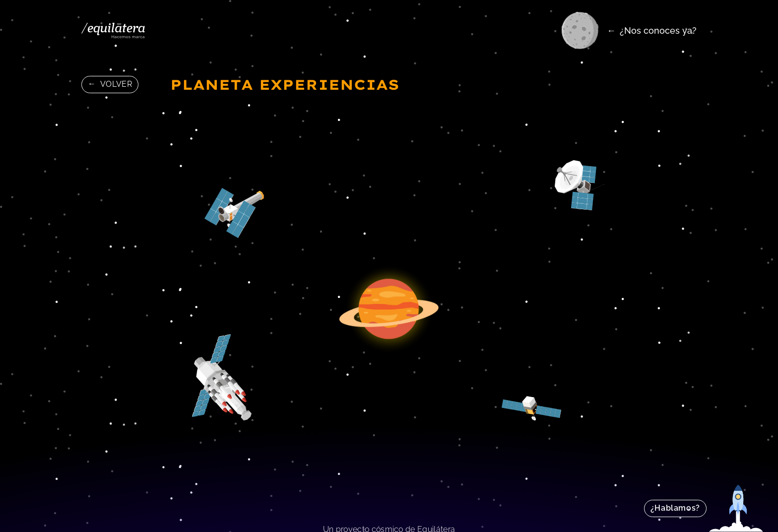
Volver (116, 84)
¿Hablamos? (675, 508)
